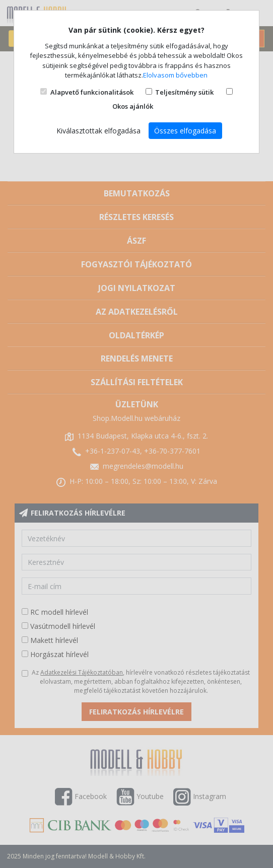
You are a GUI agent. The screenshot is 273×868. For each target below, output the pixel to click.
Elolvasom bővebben (175, 75)
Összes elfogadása (185, 131)
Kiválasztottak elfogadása (98, 131)
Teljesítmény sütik (184, 92)
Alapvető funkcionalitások (92, 92)
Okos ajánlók (133, 106)
